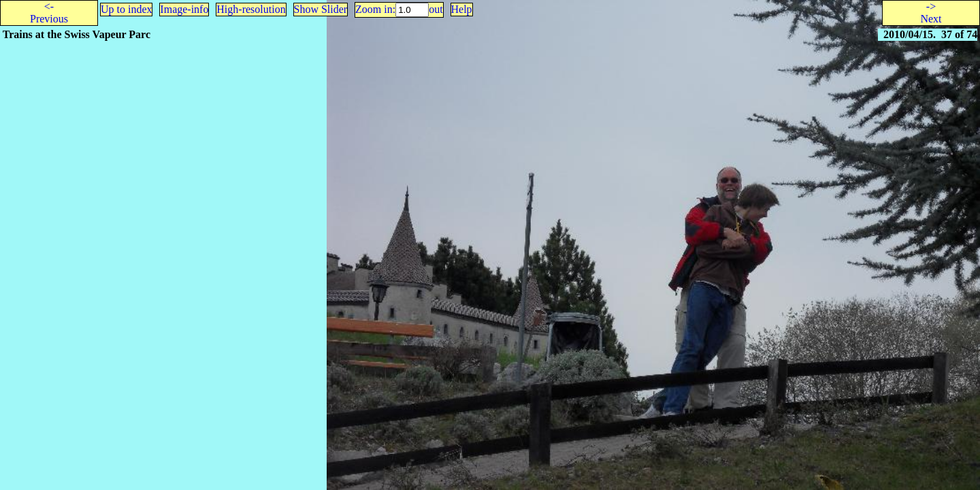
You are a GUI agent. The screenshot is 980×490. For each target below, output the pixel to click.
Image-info (184, 9)
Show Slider (321, 9)
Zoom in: (375, 9)
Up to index (127, 9)
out (436, 9)
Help (462, 9)
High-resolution (251, 9)
